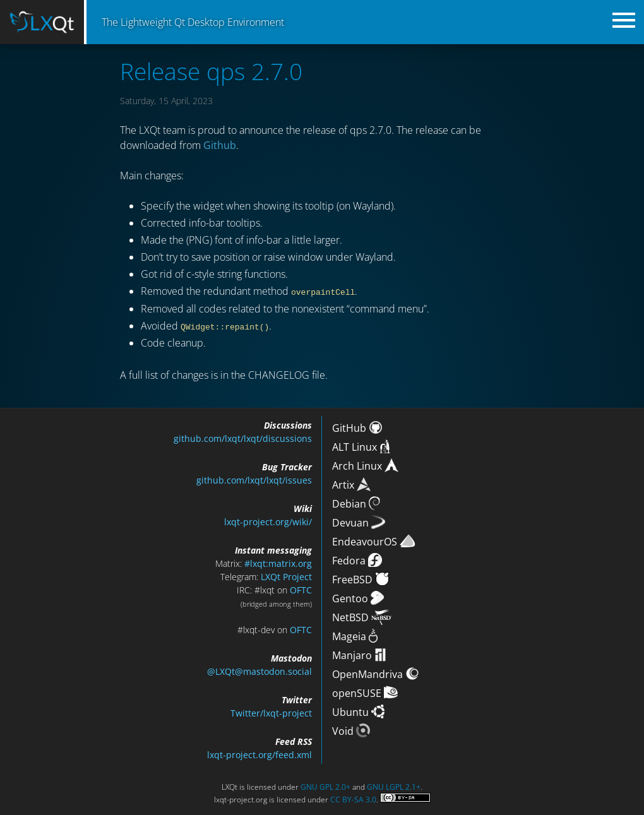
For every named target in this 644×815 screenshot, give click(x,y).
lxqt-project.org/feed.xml (259, 754)
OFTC (301, 589)
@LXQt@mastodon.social (259, 671)
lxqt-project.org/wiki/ (268, 521)
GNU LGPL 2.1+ (394, 786)
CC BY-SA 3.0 (353, 799)
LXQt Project (286, 576)
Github (220, 145)
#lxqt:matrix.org (278, 563)
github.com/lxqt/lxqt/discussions (243, 438)
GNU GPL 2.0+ (325, 786)
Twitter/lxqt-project (271, 712)
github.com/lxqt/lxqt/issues (254, 479)
